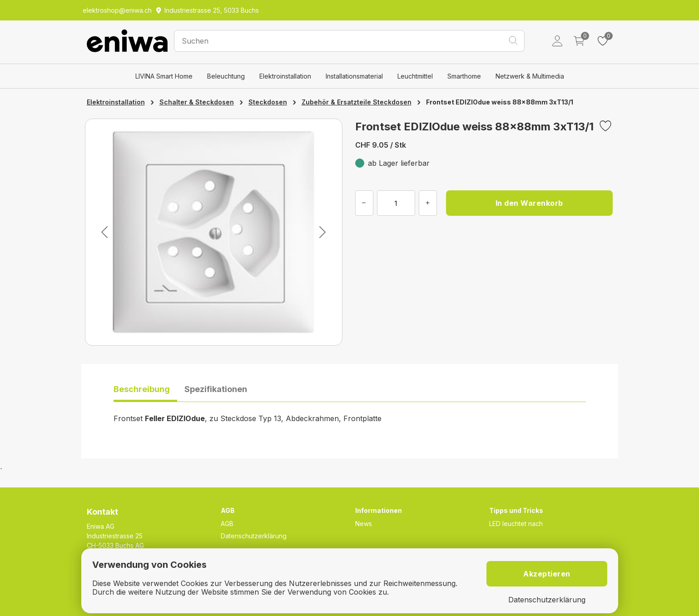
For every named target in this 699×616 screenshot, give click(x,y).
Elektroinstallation (285, 76)
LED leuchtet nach (516, 524)
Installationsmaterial (354, 76)
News (364, 524)
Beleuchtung (226, 76)
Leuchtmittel (415, 76)
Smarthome (464, 76)
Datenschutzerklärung (254, 536)
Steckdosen (268, 102)
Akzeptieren (547, 574)
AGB (227, 524)
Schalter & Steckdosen (197, 102)
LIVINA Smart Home (164, 76)
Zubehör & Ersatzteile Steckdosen (357, 102)
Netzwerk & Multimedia (530, 76)
